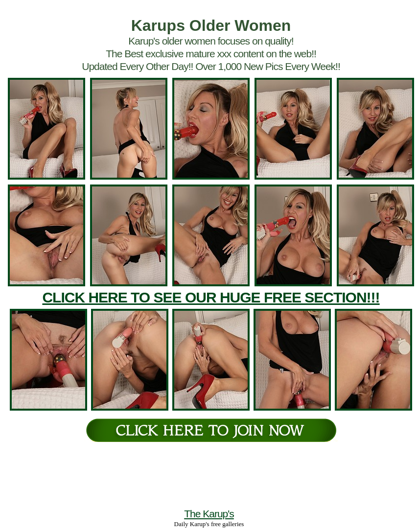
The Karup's (209, 514)
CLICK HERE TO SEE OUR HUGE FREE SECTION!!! (211, 297)
